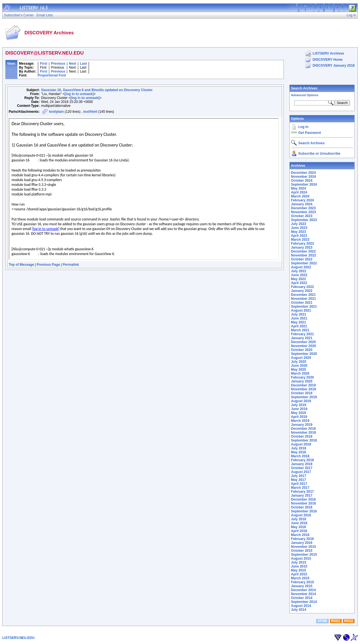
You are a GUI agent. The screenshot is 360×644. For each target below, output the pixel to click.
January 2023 (302, 247)
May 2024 (299, 188)
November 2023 (304, 212)
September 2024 (304, 184)
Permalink (71, 265)
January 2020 (302, 381)
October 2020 (302, 350)
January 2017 (302, 496)
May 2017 (299, 480)
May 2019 (299, 413)
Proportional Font (52, 75)
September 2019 (304, 397)
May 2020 (299, 370)
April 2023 (299, 236)
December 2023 (303, 208)
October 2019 (302, 393)
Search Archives (304, 88)
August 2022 (301, 267)
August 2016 (301, 515)
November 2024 (304, 177)
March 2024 (300, 196)
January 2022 (302, 291)
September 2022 (304, 263)
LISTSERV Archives (328, 53)
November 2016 (304, 503)
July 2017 (299, 476)
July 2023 (299, 224)
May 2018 (299, 452)
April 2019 (299, 417)
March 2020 (300, 373)
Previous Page (49, 265)
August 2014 (301, 606)
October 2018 (302, 436)
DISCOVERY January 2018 (334, 66)
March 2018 (300, 456)
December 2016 (303, 499)
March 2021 (300, 330)
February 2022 (302, 287)
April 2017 (299, 484)
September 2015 (304, 555)
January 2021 (302, 338)
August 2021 (301, 310)
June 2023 (299, 228)
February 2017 (302, 492)
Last (83, 64)
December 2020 (303, 342)
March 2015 (300, 578)
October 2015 (302, 551)
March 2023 (300, 240)
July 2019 (299, 405)
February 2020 (302, 377)
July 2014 (299, 610)
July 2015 (299, 562)
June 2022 (299, 275)
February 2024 (302, 200)
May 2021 (299, 322)
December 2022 (303, 251)
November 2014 (304, 594)
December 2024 (303, 173)
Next (73, 64)
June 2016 (299, 523)
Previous (58, 64)
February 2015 (302, 582)
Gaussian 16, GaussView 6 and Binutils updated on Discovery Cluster (97, 90)
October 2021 (302, 303)
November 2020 (304, 346)
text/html (90, 112)
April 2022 (299, 283)
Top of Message (21, 265)
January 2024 (302, 204)
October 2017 (302, 468)
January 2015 (302, 586)
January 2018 (302, 464)
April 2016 (299, 531)
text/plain (56, 112)
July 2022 (299, 271)
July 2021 (299, 314)
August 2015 (301, 559)
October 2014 (302, 598)
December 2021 (303, 295)
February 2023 (302, 244)
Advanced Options (305, 95)
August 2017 (301, 472)
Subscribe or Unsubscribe (319, 154)
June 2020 (299, 366)
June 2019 (299, 409)
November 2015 (304, 547)
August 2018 (301, 444)
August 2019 (301, 401)
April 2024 (299, 192)
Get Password (310, 133)
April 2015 (299, 574)
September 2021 (304, 307)
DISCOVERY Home (328, 60)
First (44, 64)
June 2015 (299, 566)
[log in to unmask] (79, 94)
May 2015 (299, 570)
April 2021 (299, 326)
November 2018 (304, 433)
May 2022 (299, 279)
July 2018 (299, 448)
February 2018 (302, 460)
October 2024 (302, 181)
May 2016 (299, 527)
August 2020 (301, 358)
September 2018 (304, 440)
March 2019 (300, 421)
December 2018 (303, 429)
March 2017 (300, 488)
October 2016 (302, 507)
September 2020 (304, 354)
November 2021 (304, 299)
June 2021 (299, 318)
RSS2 (349, 621)
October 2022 (302, 259)
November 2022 (304, 255)
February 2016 (302, 539)
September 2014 (304, 602)
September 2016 (304, 511)
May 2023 (299, 232)
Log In (303, 127)
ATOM (322, 621)
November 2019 (304, 389)
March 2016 (300, 535)
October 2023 (302, 216)
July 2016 (299, 519)
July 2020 (299, 362)
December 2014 (303, 590)
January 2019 (302, 425)
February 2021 (302, 334)
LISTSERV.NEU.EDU (18, 638)
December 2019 (303, 385)
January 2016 (302, 543)
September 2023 (304, 220)
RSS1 (336, 621)
